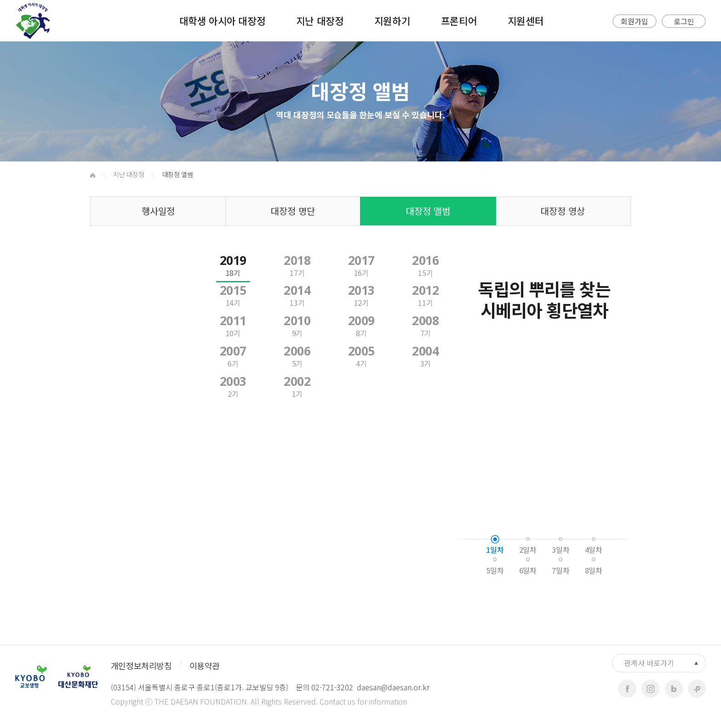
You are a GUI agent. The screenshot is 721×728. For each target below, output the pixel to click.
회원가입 (635, 21)
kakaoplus (697, 689)
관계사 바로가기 (649, 663)
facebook (627, 689)
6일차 (528, 570)
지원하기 (392, 20)
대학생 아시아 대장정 (222, 20)
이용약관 (205, 665)
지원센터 (526, 20)
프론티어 (459, 20)
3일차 (561, 550)
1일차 (495, 550)
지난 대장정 (320, 20)
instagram (650, 689)
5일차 (495, 570)
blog (674, 689)
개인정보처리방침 (141, 665)
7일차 (561, 570)
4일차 (594, 550)
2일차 (528, 550)
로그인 (684, 21)
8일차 (594, 570)
